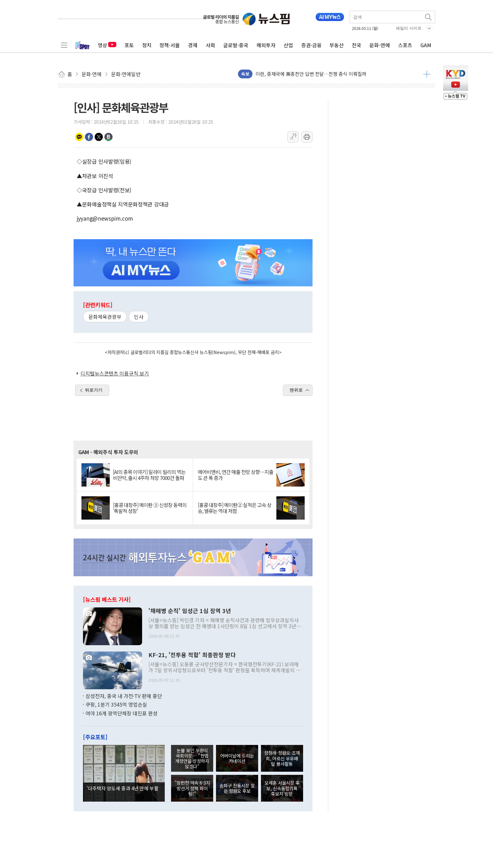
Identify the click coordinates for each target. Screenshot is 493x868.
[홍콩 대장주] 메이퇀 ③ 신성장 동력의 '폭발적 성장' (150, 508)
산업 (288, 45)
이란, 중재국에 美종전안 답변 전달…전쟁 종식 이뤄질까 (311, 74)
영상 (107, 45)
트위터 (99, 137)
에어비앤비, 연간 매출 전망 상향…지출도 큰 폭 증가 (235, 475)
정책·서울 (170, 45)
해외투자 (266, 45)
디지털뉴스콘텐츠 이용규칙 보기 (115, 373)
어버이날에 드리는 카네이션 (237, 758)
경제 (193, 45)
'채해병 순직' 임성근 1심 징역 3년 (190, 611)
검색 (429, 17)
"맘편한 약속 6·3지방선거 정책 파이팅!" (192, 788)
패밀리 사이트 (409, 28)
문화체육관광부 (105, 317)
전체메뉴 (64, 45)
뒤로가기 (94, 390)
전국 (357, 45)
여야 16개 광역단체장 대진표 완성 (122, 713)
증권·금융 (311, 45)
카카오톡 (79, 137)
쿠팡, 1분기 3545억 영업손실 (116, 704)
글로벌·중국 (236, 45)
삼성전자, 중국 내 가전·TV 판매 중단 (124, 696)
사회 (210, 45)
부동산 (337, 45)
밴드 (108, 137)
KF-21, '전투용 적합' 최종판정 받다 (192, 655)
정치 (147, 45)
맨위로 (296, 390)
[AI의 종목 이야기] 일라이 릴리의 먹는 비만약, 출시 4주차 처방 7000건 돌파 (149, 475)
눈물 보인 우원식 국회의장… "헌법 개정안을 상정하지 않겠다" (192, 758)
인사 (139, 317)
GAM (426, 45)
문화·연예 (380, 45)
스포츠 (405, 45)
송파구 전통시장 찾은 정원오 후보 (237, 788)
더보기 (427, 74)
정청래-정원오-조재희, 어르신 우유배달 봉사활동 (282, 758)
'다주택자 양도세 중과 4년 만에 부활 (123, 788)
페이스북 (89, 137)
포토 (129, 45)
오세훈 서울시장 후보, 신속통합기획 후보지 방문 (282, 788)
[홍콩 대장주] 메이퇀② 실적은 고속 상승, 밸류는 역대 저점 (235, 508)
